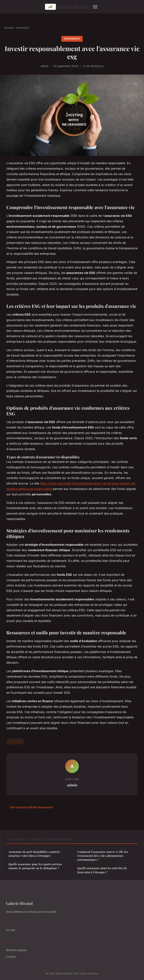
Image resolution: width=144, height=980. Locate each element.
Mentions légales (16, 950)
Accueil (9, 28)
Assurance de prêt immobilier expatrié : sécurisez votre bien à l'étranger (35, 854)
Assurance (22, 28)
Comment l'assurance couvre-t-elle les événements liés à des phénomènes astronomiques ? (103, 856)
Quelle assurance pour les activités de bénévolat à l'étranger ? (102, 870)
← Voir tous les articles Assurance (30, 807)
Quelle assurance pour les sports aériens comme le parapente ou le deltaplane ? (35, 866)
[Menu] (95, 7)
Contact (11, 957)
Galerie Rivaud (66, 7)
